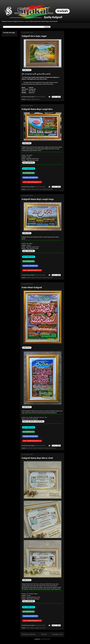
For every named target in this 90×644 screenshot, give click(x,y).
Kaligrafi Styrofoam (48, 189)
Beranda (44, 634)
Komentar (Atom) (46, 639)
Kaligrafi (28, 99)
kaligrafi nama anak (36, 189)
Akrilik (28, 628)
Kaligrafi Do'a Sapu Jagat (34, 36)
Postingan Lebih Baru (29, 634)
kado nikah (29, 448)
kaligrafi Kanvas (35, 99)
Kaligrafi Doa (41, 448)
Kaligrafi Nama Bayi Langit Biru (37, 109)
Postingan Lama (57, 634)
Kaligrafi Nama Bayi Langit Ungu (38, 199)
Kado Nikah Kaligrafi (32, 287)
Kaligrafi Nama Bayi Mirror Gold (37, 458)
